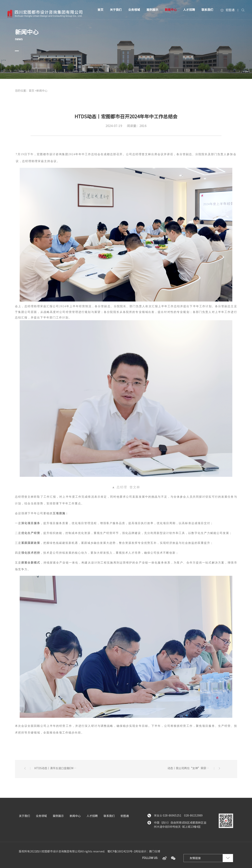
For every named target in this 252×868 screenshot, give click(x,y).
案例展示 (152, 10)
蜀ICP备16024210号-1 (121, 851)
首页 (100, 10)
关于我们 (116, 10)
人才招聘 (189, 10)
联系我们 (207, 10)
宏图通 (227, 10)
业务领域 (134, 10)
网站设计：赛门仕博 (148, 851)
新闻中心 (171, 10)
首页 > (33, 91)
